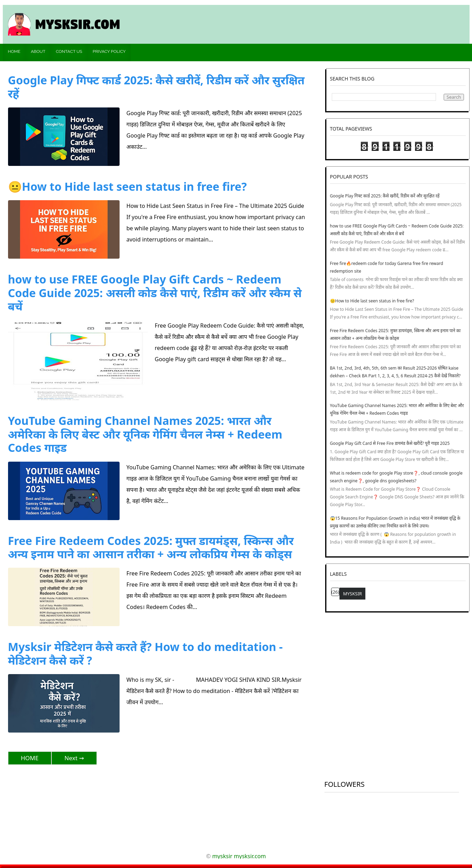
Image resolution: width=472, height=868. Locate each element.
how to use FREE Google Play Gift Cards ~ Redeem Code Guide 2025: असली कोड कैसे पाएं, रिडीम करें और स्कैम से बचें (155, 293)
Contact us (69, 51)
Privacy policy (109, 51)
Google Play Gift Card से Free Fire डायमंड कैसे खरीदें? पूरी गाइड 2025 (390, 443)
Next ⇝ (74, 758)
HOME (30, 758)
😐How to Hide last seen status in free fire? (127, 186)
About (38, 51)
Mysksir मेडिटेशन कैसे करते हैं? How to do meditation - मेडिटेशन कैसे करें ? (145, 653)
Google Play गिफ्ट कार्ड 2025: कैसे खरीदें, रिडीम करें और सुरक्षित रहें (156, 87)
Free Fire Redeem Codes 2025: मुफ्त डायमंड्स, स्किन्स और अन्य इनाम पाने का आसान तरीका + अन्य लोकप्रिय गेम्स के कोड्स (151, 547)
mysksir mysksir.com (239, 856)
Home (14, 51)
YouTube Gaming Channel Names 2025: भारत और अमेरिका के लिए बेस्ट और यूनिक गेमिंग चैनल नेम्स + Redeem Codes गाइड (145, 434)
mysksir (352, 594)
